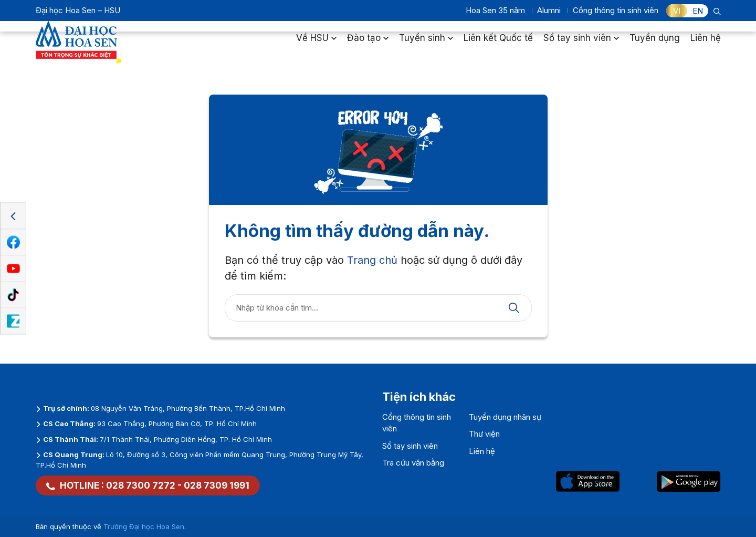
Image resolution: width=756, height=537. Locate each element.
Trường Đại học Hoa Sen (144, 526)
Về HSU (316, 44)
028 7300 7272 (141, 486)
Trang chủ (372, 260)
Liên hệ (706, 44)
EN (698, 11)
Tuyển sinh (426, 44)
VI (677, 11)
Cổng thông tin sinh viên (616, 10)
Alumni (549, 10)
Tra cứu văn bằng (413, 463)
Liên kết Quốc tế (498, 44)
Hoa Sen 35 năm (495, 10)
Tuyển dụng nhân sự (505, 417)
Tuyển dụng (655, 44)
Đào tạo (368, 44)
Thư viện (484, 434)
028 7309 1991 (217, 486)
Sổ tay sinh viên (581, 44)
